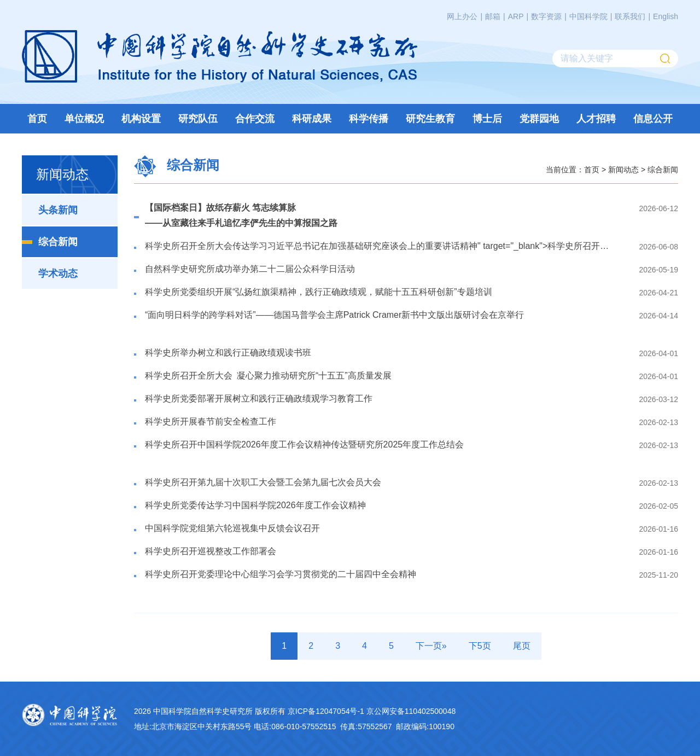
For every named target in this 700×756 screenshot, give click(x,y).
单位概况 (84, 119)
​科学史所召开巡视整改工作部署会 (211, 551)
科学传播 (369, 119)
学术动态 (58, 274)
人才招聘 (596, 119)
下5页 (480, 646)
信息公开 (653, 119)
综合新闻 (58, 242)
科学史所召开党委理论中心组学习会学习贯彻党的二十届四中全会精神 (281, 574)
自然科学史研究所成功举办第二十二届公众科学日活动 (250, 269)
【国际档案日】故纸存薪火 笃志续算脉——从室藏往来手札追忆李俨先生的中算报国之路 (241, 215)
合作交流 (255, 119)
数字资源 (546, 16)
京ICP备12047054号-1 (326, 711)
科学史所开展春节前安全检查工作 (211, 421)
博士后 (487, 119)
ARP (516, 16)
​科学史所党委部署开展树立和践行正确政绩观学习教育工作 (259, 399)
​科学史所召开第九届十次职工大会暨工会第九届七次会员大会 (263, 482)
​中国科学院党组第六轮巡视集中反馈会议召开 (232, 528)
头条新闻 (58, 210)
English (666, 16)
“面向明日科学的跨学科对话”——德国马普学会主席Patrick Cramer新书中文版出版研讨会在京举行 (334, 315)
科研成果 (312, 119)
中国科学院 (588, 16)
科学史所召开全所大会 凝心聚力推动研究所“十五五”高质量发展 (268, 376)
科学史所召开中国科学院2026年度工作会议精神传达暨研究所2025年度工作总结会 (304, 444)
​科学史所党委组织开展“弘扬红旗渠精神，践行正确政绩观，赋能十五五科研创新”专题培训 (319, 292)
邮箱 (493, 16)
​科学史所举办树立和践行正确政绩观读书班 (228, 353)
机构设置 (141, 119)
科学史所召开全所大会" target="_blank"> (380, 246)
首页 (37, 119)
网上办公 (462, 16)
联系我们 (630, 16)
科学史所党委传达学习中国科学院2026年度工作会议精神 (255, 505)
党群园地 (539, 119)
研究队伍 (198, 119)
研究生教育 (430, 119)
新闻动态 (623, 169)
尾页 (522, 646)
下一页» (431, 646)
